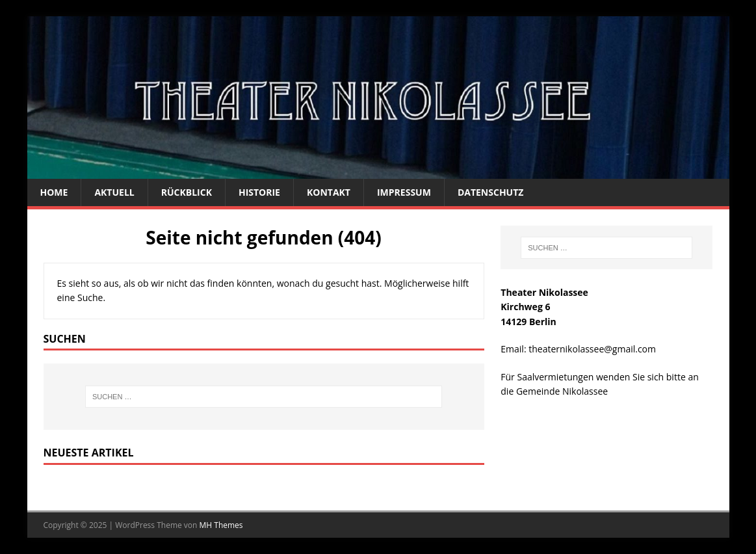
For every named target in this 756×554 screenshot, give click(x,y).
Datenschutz (491, 192)
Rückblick (187, 192)
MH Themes (221, 525)
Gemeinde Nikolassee (562, 391)
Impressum (404, 192)
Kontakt (329, 192)
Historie (259, 192)
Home (54, 192)
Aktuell (114, 192)
